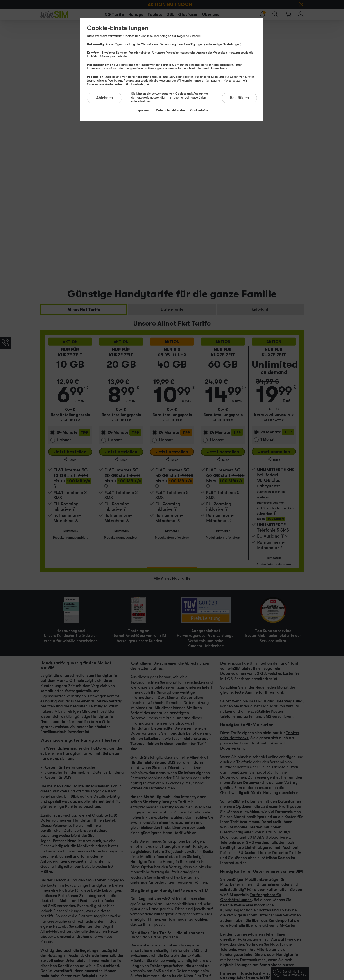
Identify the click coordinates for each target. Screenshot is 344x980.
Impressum (143, 110)
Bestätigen (239, 98)
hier (170, 97)
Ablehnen (105, 98)
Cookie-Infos (199, 110)
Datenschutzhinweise (170, 110)
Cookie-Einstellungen (118, 28)
